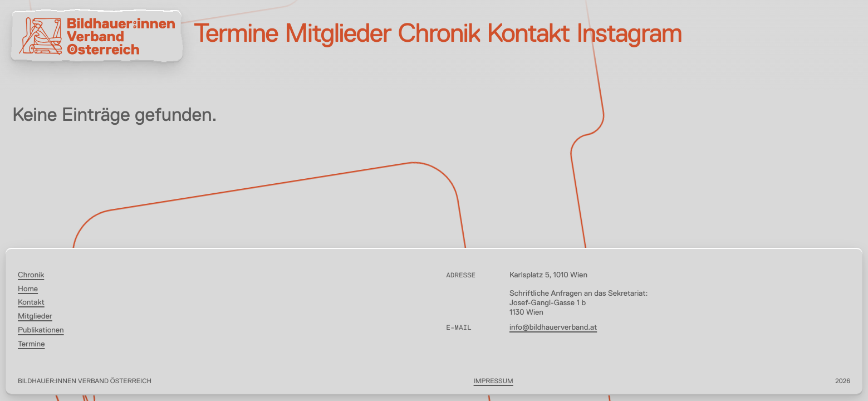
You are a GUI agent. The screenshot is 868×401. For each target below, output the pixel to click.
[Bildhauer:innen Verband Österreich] (97, 36)
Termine (236, 35)
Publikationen (41, 331)
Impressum (494, 382)
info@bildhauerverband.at (553, 328)
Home (28, 290)
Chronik (439, 35)
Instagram (629, 35)
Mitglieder (338, 35)
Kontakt (528, 35)
